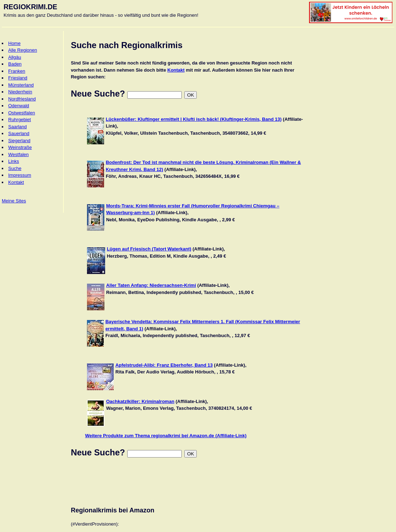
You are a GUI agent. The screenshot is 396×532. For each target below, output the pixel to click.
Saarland (17, 127)
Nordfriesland (22, 99)
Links (14, 161)
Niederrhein (20, 92)
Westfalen (19, 154)
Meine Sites (14, 201)
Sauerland (19, 133)
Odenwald (19, 106)
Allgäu (15, 57)
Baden (15, 64)
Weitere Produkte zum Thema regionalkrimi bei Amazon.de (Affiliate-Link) (166, 436)
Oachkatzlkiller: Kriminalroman (140, 401)
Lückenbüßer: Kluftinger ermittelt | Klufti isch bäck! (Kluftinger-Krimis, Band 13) (194, 119)
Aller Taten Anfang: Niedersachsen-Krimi (151, 285)
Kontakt (16, 182)
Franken (17, 71)
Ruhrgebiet (20, 120)
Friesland (18, 78)
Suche (15, 168)
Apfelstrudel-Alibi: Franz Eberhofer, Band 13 (164, 365)
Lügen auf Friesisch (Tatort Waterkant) (149, 249)
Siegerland (19, 141)
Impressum (20, 175)
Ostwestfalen (22, 113)
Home (14, 43)
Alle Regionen (23, 50)
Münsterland (21, 85)
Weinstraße (20, 147)
